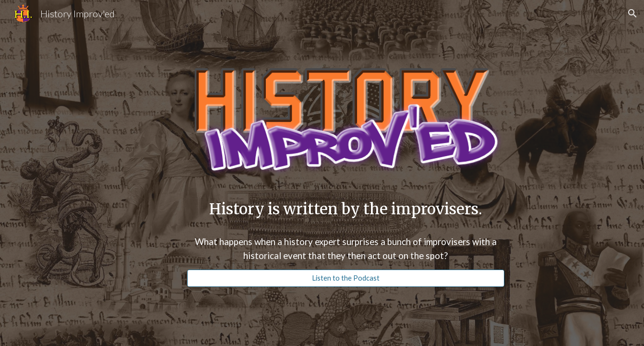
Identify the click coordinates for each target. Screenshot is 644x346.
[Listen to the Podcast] (346, 278)
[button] (632, 13)
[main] (346, 209)
